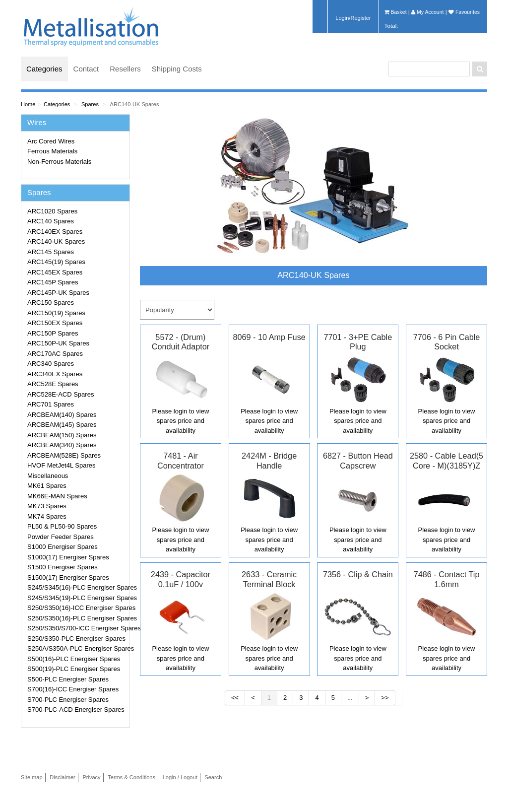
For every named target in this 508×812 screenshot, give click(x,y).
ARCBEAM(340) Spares (62, 445)
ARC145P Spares (53, 282)
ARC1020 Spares (52, 211)
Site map (32, 777)
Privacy (91, 777)
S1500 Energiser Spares (63, 567)
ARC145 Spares (51, 252)
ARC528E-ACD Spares (61, 394)
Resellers (125, 69)
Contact (86, 69)
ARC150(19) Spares (56, 313)
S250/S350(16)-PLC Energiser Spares (77, 618)
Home (28, 104)
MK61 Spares (47, 486)
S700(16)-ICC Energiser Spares (73, 689)
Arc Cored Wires (51, 141)
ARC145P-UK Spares (58, 293)
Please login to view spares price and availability (180, 421)
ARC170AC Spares (55, 354)
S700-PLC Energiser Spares (68, 700)
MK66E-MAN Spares (57, 496)
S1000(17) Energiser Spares (68, 557)
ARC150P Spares (53, 333)
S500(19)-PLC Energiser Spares (74, 669)
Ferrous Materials (52, 151)
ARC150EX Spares (55, 323)
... (350, 698)
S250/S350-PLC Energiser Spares (76, 639)
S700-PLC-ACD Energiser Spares (76, 710)
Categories (44, 69)
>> (385, 698)
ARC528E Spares (53, 384)
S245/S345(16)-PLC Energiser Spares (77, 587)
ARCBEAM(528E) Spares (64, 455)
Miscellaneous (48, 476)
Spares (90, 104)
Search (213, 777)
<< (235, 698)
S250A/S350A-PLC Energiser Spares (77, 648)
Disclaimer (63, 777)
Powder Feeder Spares (61, 537)
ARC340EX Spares (55, 374)
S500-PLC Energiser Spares (68, 679)
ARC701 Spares (51, 404)
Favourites (464, 12)
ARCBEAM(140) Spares (62, 415)
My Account (427, 12)
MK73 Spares (47, 506)
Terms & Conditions (131, 777)
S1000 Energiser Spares (63, 547)
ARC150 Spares (51, 303)
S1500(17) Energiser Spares (68, 577)
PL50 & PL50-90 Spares (62, 526)
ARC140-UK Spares (135, 104)
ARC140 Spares (51, 221)
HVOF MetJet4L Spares (62, 465)
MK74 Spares (47, 516)
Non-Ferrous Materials (59, 162)
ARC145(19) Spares (56, 262)
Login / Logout (180, 777)
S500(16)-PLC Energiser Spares (74, 659)
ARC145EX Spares (55, 272)
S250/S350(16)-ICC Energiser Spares (77, 608)
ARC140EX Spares (55, 232)
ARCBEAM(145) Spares (62, 425)
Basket (396, 12)
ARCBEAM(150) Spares (62, 435)
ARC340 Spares (51, 364)
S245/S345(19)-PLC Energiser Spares (77, 598)
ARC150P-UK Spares (58, 343)
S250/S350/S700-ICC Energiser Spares (77, 628)
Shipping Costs (177, 69)
